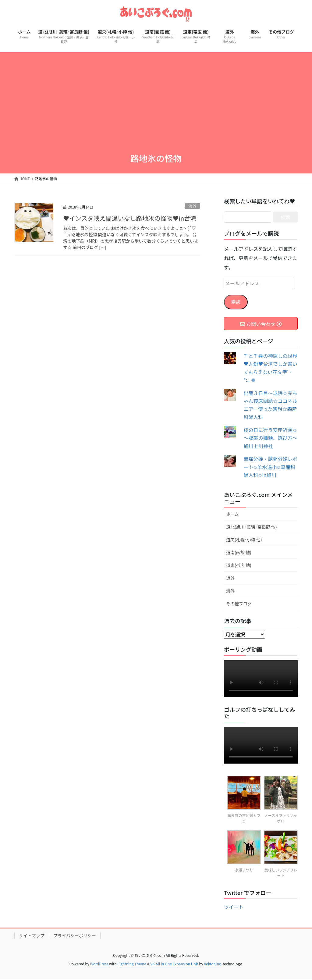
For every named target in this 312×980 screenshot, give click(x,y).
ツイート (234, 908)
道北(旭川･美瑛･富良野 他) (252, 528)
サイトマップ (32, 937)
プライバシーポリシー (75, 937)
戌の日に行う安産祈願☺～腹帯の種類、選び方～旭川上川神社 (270, 439)
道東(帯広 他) (239, 567)
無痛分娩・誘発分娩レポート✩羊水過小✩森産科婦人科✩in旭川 (270, 468)
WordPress (99, 965)
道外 (230, 579)
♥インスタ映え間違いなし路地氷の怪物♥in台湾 (130, 218)
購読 (236, 303)
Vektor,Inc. (213, 965)
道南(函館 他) (239, 554)
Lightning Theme (132, 965)
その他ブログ (239, 605)
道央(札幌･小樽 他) (244, 541)
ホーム (232, 515)
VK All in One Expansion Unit (174, 965)
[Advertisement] (156, 98)
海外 (193, 206)
